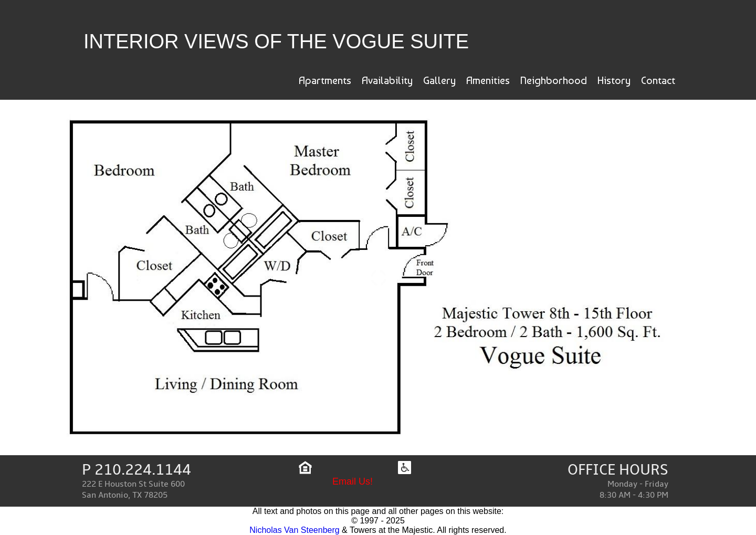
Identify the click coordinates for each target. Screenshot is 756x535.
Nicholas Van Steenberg (294, 530)
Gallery (439, 80)
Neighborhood (554, 80)
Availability (387, 80)
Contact (658, 80)
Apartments (325, 80)
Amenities (488, 80)
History (614, 80)
